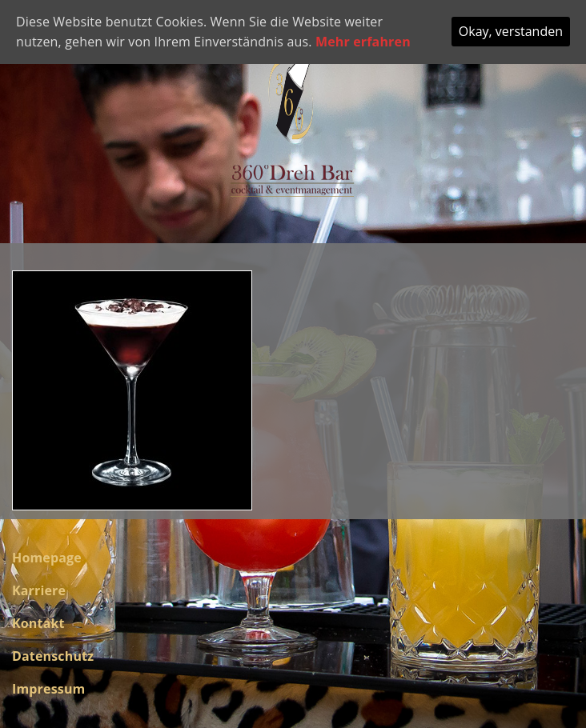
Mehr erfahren (363, 42)
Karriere (39, 590)
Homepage (47, 558)
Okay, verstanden (511, 31)
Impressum (48, 689)
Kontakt (38, 623)
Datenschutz (53, 656)
